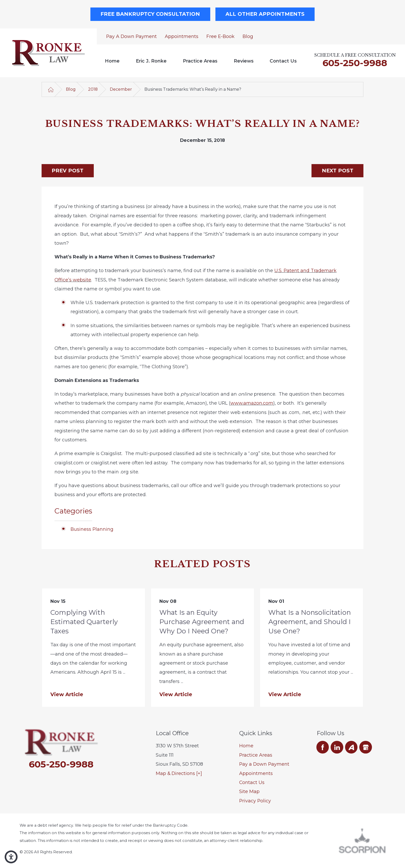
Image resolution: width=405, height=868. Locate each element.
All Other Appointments (265, 14)
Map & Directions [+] (179, 773)
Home (112, 61)
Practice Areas (200, 61)
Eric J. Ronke (151, 61)
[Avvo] (351, 747)
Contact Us (283, 61)
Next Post (338, 171)
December (121, 89)
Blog (248, 36)
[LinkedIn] (337, 747)
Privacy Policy (255, 801)
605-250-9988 (355, 63)
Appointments (182, 36)
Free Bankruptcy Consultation (150, 14)
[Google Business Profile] (366, 747)
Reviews (244, 61)
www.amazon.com (252, 403)
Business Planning (92, 529)
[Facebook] (323, 747)
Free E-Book (220, 36)
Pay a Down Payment (131, 36)
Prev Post (68, 171)
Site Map (249, 791)
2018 (93, 89)
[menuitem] (112, 61)
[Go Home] (51, 89)
